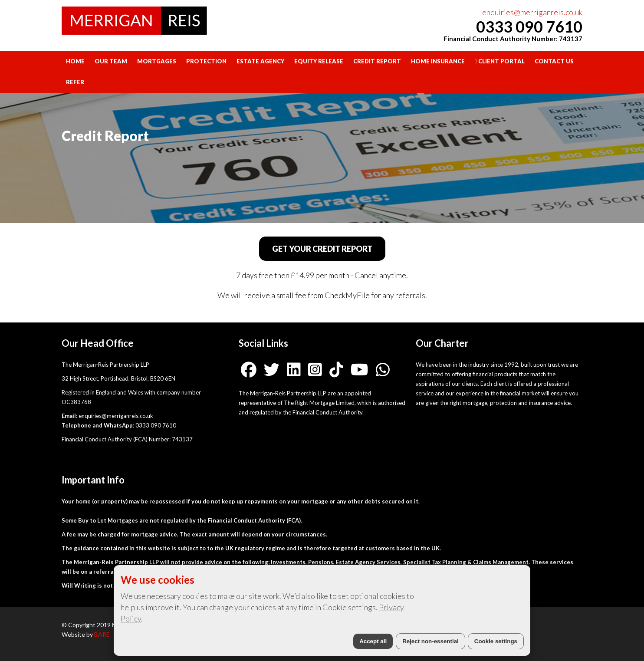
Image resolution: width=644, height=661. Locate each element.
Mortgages (157, 61)
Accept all (373, 641)
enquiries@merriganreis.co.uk (532, 12)
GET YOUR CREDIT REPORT (322, 249)
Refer (75, 82)
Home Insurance (438, 61)
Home (75, 61)
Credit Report (377, 61)
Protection (206, 61)
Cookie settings (496, 641)
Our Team (111, 61)
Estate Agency (260, 61)
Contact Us (554, 61)
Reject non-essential (430, 641)
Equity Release (319, 61)
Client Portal (500, 61)
